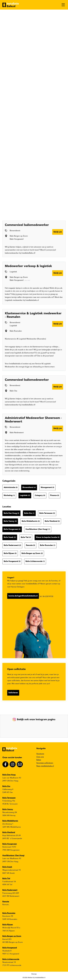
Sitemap (34, 974)
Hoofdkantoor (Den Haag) (38, 529)
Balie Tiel (26, 537)
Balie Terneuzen (47, 513)
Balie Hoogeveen (12, 529)
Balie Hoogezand (12, 561)
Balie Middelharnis (31, 521)
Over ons (40, 757)
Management (47, 487)
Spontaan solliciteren (45, 763)
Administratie (11, 487)
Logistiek (25, 495)
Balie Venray (10, 521)
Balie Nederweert (12, 545)
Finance (55, 495)
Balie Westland (52, 521)
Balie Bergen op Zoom (32, 553)
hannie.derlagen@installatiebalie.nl (23, 596)
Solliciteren (13, 693)
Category (40, 495)
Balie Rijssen (10, 553)
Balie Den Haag (11, 513)
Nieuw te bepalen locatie (48, 537)
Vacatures (40, 754)
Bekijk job (58, 232)
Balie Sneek (10, 537)
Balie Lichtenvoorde (35, 561)
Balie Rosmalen (48, 545)
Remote (30, 545)
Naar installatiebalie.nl (45, 766)
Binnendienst (29, 487)
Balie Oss (29, 513)
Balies (39, 760)
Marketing (9, 495)
